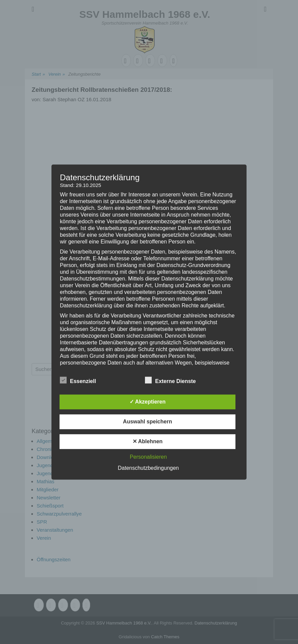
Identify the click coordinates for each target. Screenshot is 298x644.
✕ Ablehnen (148, 441)
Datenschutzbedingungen (148, 468)
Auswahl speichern (148, 422)
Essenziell (78, 380)
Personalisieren (148, 457)
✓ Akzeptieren (148, 402)
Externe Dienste (170, 380)
